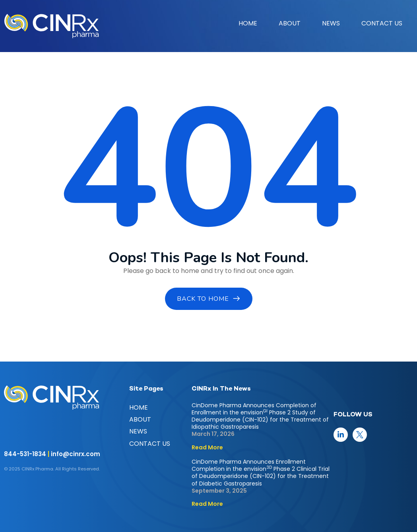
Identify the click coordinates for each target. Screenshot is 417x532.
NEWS (331, 23)
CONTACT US (382, 23)
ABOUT (290, 23)
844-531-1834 (25, 454)
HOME (248, 23)
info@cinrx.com (76, 454)
